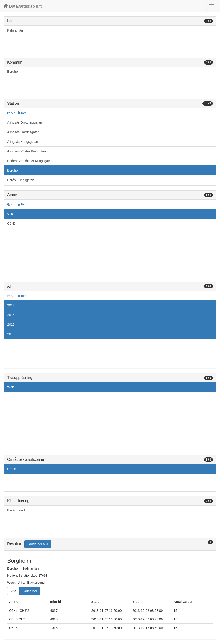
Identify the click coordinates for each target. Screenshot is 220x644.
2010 (11, 334)
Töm (22, 113)
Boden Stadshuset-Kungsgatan (30, 161)
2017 (11, 305)
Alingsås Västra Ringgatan (27, 151)
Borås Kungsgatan (21, 180)
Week (11, 387)
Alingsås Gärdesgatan (23, 132)
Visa (13, 591)
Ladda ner (30, 591)
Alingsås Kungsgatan (23, 142)
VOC (11, 214)
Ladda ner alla (38, 544)
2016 (11, 315)
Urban (12, 469)
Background (16, 510)
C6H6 (11, 223)
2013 (11, 324)
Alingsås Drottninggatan (25, 122)
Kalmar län (15, 30)
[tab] (110, 544)
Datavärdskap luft (23, 6)
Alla (12, 113)
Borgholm (14, 72)
